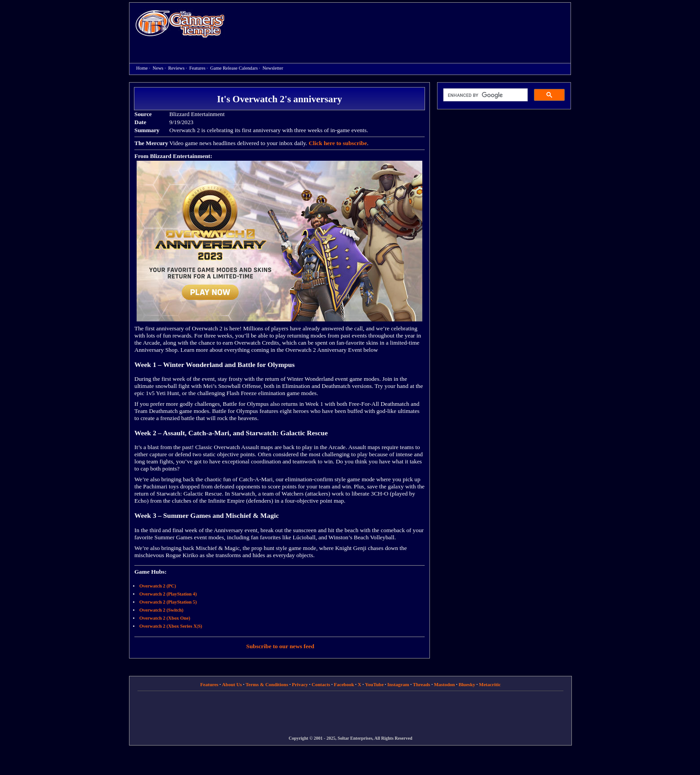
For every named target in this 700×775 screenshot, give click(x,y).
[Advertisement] (402, 25)
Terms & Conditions (267, 684)
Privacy (300, 684)
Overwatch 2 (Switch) (161, 610)
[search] (485, 95)
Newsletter (273, 68)
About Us (232, 684)
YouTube (375, 684)
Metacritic (490, 684)
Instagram (398, 684)
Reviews (177, 68)
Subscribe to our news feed (280, 646)
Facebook (344, 684)
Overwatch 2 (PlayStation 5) (168, 602)
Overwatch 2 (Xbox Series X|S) (171, 626)
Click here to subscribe (337, 143)
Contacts (321, 684)
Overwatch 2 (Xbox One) (165, 618)
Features (197, 68)
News (158, 68)
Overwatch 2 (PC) (158, 586)
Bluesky (467, 684)
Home (180, 23)
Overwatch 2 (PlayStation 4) (168, 594)
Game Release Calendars (234, 68)
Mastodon (444, 684)
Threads (422, 684)
